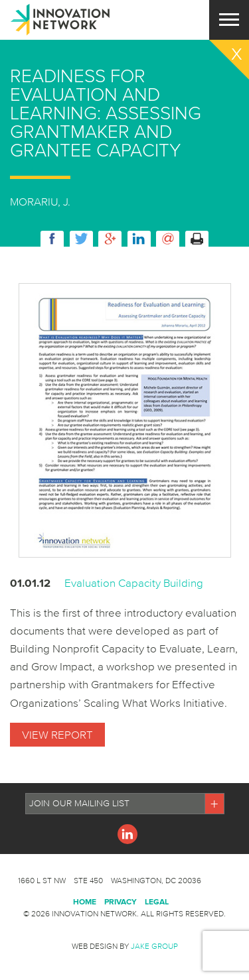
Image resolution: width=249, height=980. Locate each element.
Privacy (121, 901)
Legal (157, 901)
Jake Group (154, 946)
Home (85, 901)
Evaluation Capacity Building (134, 582)
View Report (57, 734)
